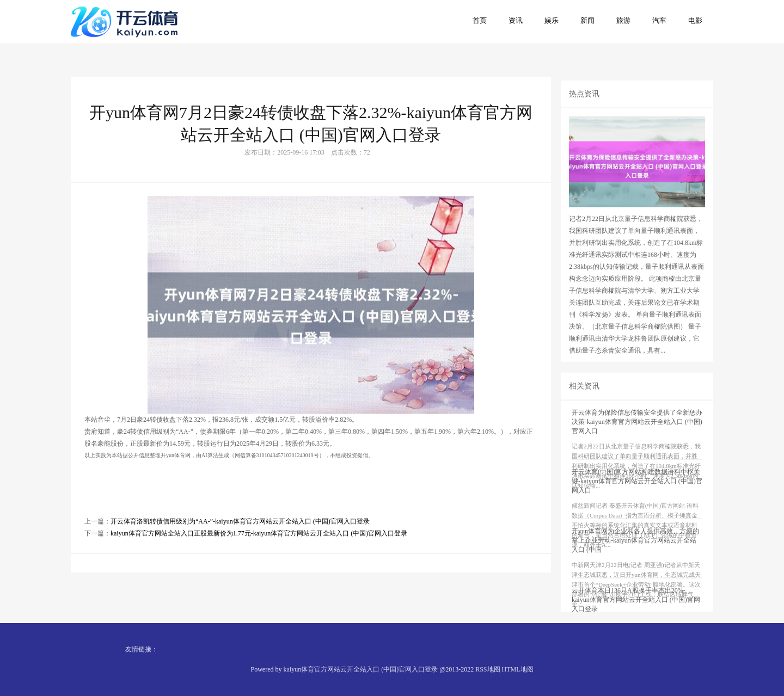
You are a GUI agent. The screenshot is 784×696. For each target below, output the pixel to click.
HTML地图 (518, 669)
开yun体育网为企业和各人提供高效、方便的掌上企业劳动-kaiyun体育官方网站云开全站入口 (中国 (635, 566)
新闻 (587, 20)
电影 (695, 20)
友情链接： (142, 649)
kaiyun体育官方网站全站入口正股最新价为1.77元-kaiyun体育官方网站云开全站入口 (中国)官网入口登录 (259, 557)
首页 (480, 20)
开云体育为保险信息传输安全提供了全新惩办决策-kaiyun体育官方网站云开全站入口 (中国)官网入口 (637, 448)
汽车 (659, 20)
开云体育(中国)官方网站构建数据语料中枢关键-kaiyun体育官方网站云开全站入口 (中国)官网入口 (637, 507)
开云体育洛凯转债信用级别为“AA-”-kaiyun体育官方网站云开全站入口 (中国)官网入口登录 (240, 545)
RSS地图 (488, 669)
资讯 (516, 20)
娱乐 (552, 20)
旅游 (623, 20)
